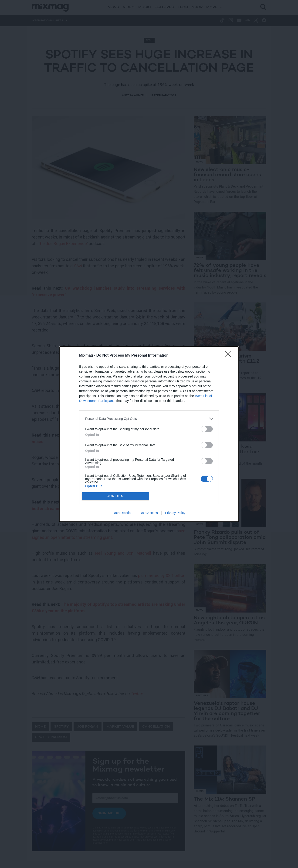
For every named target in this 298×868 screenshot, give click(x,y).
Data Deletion (123, 513)
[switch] (207, 429)
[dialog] (149, 434)
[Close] (230, 356)
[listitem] (149, 419)
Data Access (149, 513)
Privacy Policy (175, 513)
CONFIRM (115, 496)
